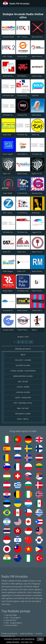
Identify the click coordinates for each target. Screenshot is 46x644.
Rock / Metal (23, 419)
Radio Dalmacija (38, 56)
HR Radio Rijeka (23, 135)
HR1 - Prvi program (25, 37)
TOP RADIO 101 (23, 76)
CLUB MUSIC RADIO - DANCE (29, 193)
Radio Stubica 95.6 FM (26, 174)
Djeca (23, 355)
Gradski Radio (8, 330)
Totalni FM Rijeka (24, 330)
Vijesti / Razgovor (23, 398)
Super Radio (8, 193)
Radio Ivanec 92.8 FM (26, 310)
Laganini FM (37, 232)
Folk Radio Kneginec (25, 154)
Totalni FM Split (38, 310)
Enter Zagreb (8, 154)
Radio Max (7, 135)
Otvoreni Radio (23, 56)
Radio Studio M (38, 291)
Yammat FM (22, 115)
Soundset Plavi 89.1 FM (12, 310)
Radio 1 (35, 330)
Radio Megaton (9, 271)
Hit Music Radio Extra (26, 232)
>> (31, 342)
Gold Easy (36, 213)
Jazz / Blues (23, 382)
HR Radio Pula (23, 291)
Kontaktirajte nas (8, 636)
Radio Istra (21, 252)
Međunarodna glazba (23, 376)
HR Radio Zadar (38, 154)
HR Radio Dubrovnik (11, 232)
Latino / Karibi (23, 387)
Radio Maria (37, 115)
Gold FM (35, 95)
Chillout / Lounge (23, 360)
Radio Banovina (9, 76)
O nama (39, 633)
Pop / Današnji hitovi (23, 403)
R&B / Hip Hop (23, 408)
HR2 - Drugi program (11, 56)
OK (40, 639)
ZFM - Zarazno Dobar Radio (14, 213)
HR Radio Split (8, 95)
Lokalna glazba (23, 392)
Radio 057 (7, 252)
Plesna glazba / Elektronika (23, 371)
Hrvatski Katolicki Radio (26, 95)
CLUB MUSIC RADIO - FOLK (28, 213)
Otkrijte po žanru (23, 349)
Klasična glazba (23, 365)
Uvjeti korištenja (26, 633)
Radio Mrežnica (38, 271)
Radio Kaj (35, 135)
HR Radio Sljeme (9, 115)
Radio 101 (7, 174)
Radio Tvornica (38, 252)
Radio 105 (21, 271)
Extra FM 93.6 (37, 37)
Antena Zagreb (38, 76)
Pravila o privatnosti (9, 633)
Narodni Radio (8, 37)
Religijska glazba (23, 414)
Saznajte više (27, 642)
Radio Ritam (7, 291)
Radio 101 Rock (38, 174)
